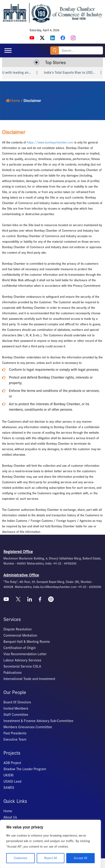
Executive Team (15, 739)
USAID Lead (12, 781)
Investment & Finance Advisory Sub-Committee (38, 721)
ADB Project (12, 763)
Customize (21, 858)
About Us (10, 817)
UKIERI (8, 775)
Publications (12, 673)
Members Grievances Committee (28, 727)
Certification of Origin (20, 648)
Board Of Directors (17, 702)
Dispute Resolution (18, 629)
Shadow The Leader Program (25, 769)
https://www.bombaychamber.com (50, 142)
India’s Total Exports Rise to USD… (76, 73)
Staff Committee (16, 715)
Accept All (80, 858)
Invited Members (16, 708)
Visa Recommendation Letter (25, 654)
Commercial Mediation (20, 635)
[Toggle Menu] (8, 50)
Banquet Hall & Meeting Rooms (27, 642)
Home (13, 101)
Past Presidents (15, 733)
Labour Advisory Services (22, 660)
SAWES (9, 788)
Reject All (51, 858)
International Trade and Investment (29, 679)
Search (55, 50)
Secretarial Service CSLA (22, 666)
